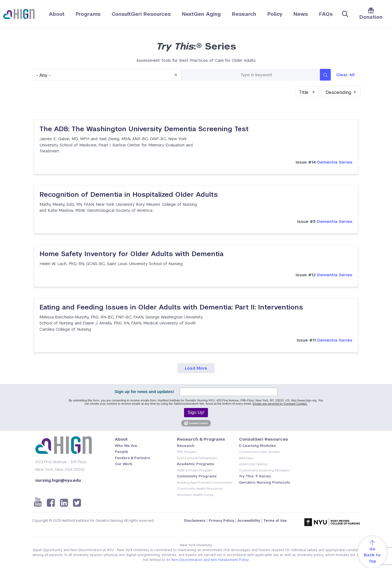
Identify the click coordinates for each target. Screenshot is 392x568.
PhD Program (187, 452)
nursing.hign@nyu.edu (58, 480)
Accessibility (249, 521)
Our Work (124, 464)
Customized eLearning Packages (264, 470)
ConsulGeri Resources (264, 439)
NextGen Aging (201, 14)
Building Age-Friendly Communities (205, 483)
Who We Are (126, 446)
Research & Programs (201, 439)
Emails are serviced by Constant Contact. (280, 404)
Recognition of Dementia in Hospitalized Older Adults (129, 194)
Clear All (345, 75)
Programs (88, 14)
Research (244, 14)
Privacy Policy (221, 521)
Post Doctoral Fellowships (197, 458)
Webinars (246, 458)
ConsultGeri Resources (141, 14)
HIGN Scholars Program (195, 470)
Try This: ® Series (255, 476)
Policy (275, 14)
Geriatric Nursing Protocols (265, 482)
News (301, 14)
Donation (371, 14)
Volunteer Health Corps (195, 495)
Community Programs (197, 476)
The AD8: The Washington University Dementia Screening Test (144, 129)
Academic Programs (196, 464)
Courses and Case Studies (259, 452)
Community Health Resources (200, 489)
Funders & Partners (133, 458)
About (57, 14)
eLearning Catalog (253, 464)
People (122, 452)
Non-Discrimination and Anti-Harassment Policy (210, 560)
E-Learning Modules (258, 446)
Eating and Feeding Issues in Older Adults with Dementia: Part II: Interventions (171, 307)
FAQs (326, 14)
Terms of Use (275, 521)
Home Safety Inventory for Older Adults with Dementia (131, 254)
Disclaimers (195, 521)
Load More (196, 368)
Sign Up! (196, 412)
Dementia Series (324, 162)
